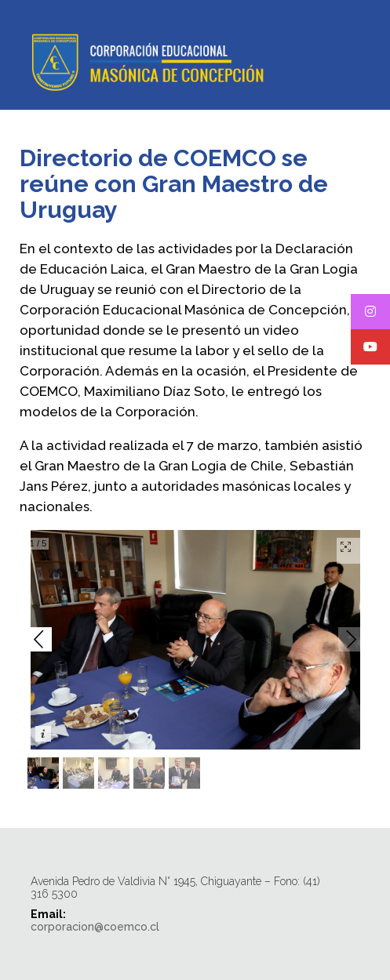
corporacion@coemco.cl (95, 927)
